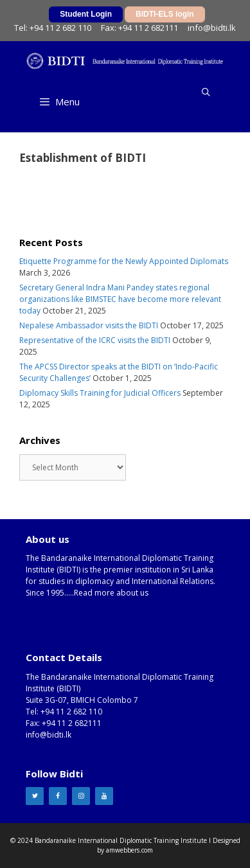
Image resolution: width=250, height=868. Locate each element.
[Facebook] (58, 796)
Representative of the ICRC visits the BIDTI (95, 340)
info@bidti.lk (212, 28)
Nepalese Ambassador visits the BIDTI (89, 325)
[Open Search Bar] (206, 92)
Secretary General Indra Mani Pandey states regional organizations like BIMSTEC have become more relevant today (120, 299)
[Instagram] (81, 796)
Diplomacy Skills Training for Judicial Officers (100, 393)
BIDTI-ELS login (165, 14)
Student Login (86, 14)
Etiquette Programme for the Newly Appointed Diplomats (124, 261)
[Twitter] (35, 796)
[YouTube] (104, 796)
